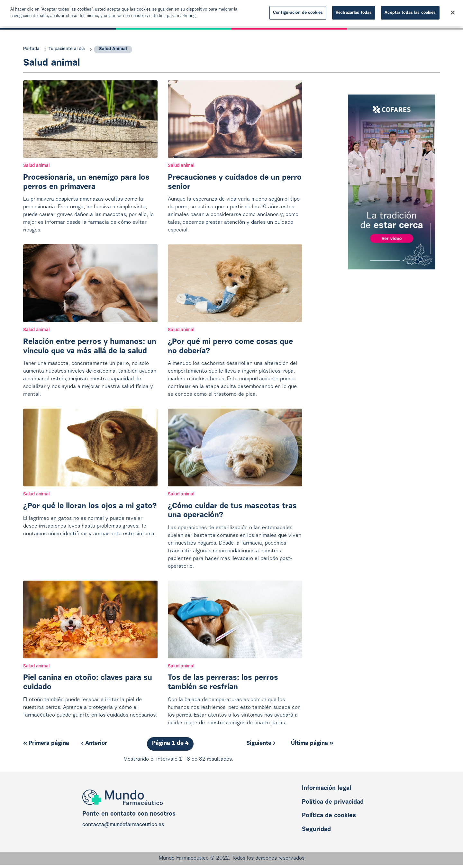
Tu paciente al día (67, 49)
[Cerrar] (453, 11)
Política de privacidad (333, 802)
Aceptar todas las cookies (410, 11)
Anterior (94, 744)
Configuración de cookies (298, 11)
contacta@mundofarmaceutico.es (123, 825)
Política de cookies (329, 816)
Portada (31, 49)
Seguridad (316, 830)
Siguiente (261, 744)
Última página (312, 744)
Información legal (327, 788)
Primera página (46, 744)
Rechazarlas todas (354, 11)
